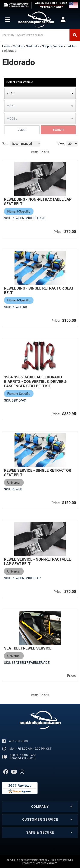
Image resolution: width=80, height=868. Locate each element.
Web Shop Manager (47, 863)
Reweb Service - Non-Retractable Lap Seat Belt (37, 561)
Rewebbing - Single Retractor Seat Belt (39, 290)
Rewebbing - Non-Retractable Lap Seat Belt (38, 202)
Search (58, 130)
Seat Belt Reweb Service (28, 648)
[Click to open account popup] (63, 20)
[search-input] (35, 35)
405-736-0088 (18, 741)
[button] (40, 35)
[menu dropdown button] (8, 20)
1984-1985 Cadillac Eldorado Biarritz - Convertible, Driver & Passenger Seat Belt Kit (35, 381)
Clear (22, 130)
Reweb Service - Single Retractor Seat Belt (38, 473)
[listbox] (40, 93)
